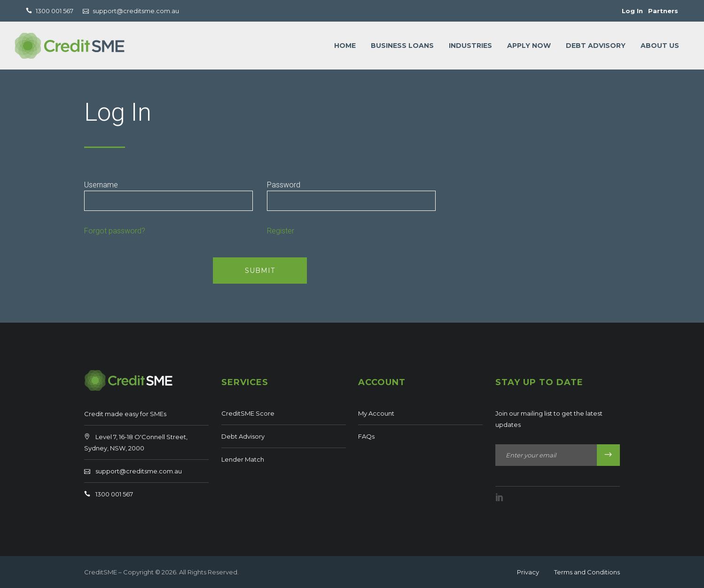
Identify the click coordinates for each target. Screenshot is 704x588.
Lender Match (243, 459)
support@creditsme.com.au (139, 471)
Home (345, 46)
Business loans (402, 46)
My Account (376, 413)
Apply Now (529, 46)
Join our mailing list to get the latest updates (549, 419)
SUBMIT (260, 271)
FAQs (366, 436)
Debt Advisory (596, 46)
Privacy (528, 572)
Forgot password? (115, 231)
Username (101, 185)
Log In (632, 11)
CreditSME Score (248, 413)
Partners (663, 11)
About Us (660, 46)
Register (281, 231)
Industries (470, 46)
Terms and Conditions (587, 572)
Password (284, 185)
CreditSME (101, 572)
